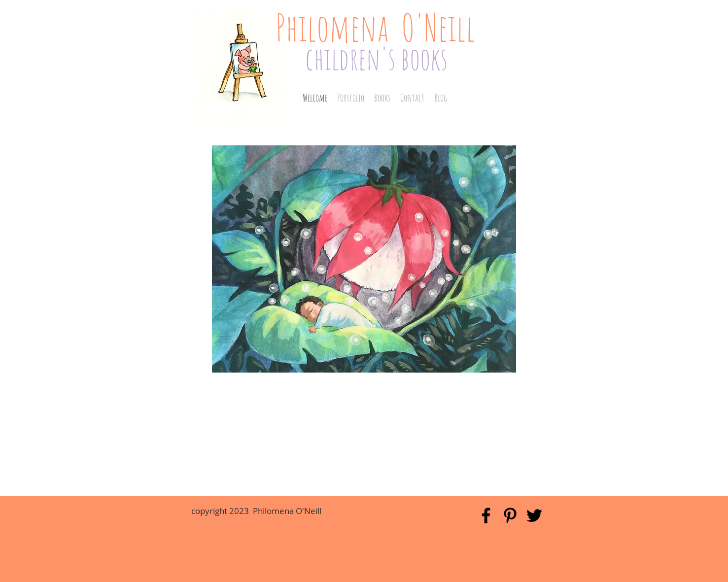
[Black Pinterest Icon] (510, 515)
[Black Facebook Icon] (486, 515)
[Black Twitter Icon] (534, 515)
